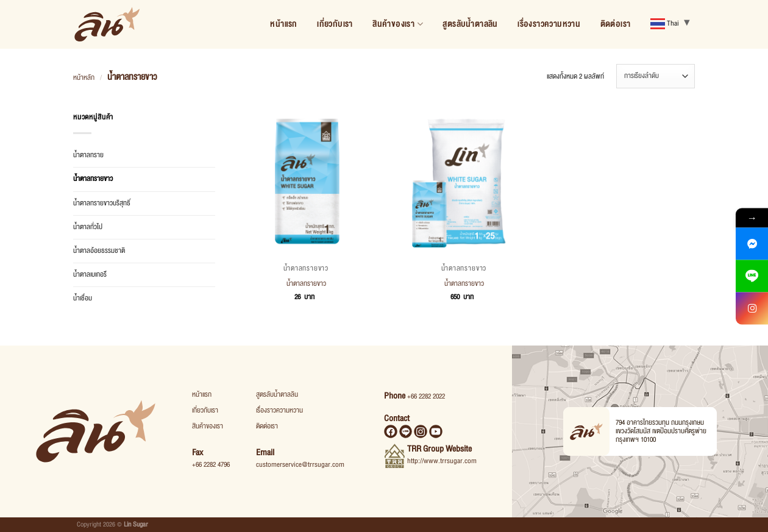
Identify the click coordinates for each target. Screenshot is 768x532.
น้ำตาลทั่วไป (88, 227)
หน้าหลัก (84, 78)
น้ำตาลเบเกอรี (90, 275)
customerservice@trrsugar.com (300, 465)
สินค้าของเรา (398, 24)
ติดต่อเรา (616, 24)
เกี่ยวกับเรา (335, 24)
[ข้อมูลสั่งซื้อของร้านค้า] (656, 76)
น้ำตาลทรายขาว (93, 179)
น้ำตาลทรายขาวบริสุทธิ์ (102, 203)
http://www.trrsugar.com (442, 461)
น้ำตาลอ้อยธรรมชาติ (99, 251)
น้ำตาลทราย (88, 155)
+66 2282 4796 (211, 465)
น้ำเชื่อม (83, 298)
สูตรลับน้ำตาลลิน (470, 24)
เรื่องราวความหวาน (549, 24)
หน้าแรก (283, 24)
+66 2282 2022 (426, 396)
